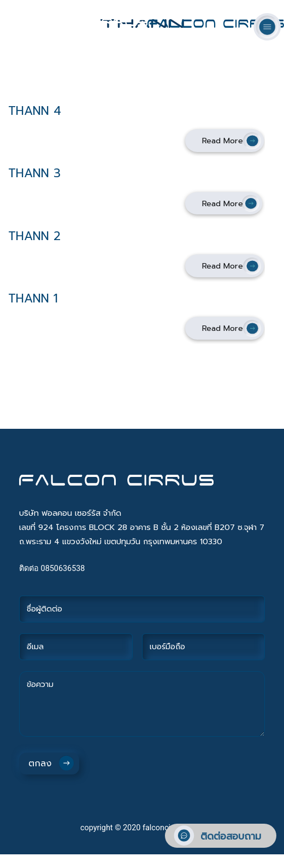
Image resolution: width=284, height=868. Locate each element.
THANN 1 (33, 298)
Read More (223, 141)
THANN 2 (34, 236)
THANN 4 (35, 111)
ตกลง (40, 764)
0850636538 (63, 569)
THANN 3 (34, 173)
